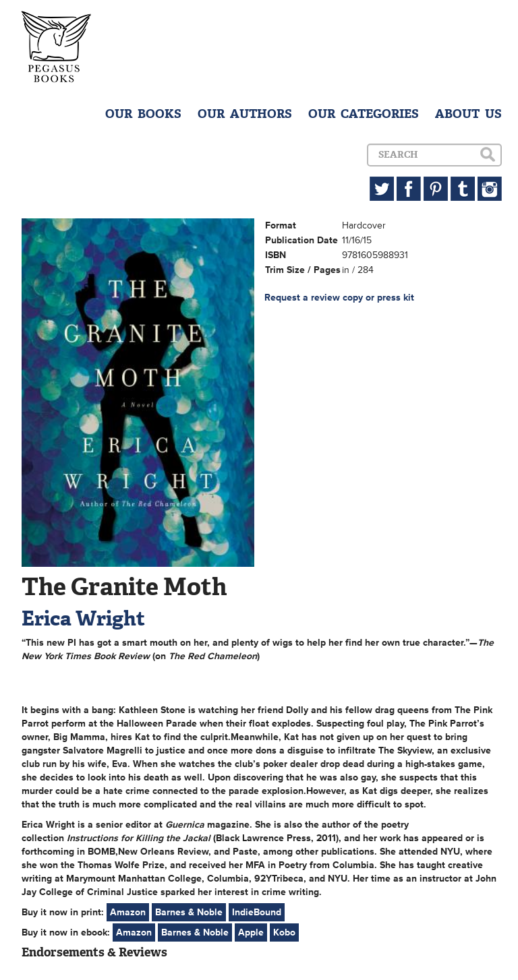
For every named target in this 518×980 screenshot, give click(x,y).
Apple (251, 932)
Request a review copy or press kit (339, 298)
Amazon (128, 912)
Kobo (284, 932)
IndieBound (257, 912)
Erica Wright (83, 618)
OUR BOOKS (143, 114)
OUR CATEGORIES (364, 114)
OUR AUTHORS (245, 114)
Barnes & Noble (189, 912)
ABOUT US (468, 114)
